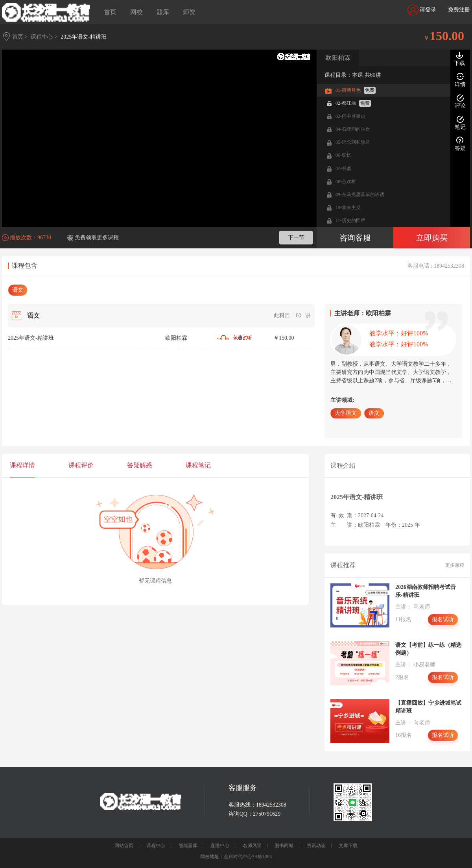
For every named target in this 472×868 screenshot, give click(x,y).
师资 (189, 12)
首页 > (20, 37)
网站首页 (124, 846)
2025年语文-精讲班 (84, 37)
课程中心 (156, 846)
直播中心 (220, 846)
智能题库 (188, 846)
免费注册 (459, 10)
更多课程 (455, 565)
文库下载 (348, 846)
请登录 (422, 10)
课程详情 (22, 465)
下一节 (296, 238)
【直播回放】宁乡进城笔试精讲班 (428, 707)
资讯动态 (316, 846)
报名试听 (443, 619)
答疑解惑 (140, 465)
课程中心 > (44, 37)
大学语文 (346, 413)
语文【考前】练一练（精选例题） (428, 649)
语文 (18, 290)
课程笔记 (198, 465)
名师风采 (252, 846)
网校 (136, 12)
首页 (110, 12)
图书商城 (284, 846)
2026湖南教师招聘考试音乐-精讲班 (426, 591)
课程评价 (81, 465)
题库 (163, 12)
